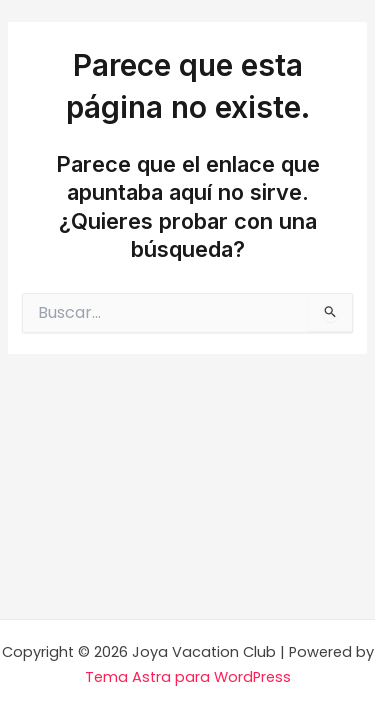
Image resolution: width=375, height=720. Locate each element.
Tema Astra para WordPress (188, 677)
